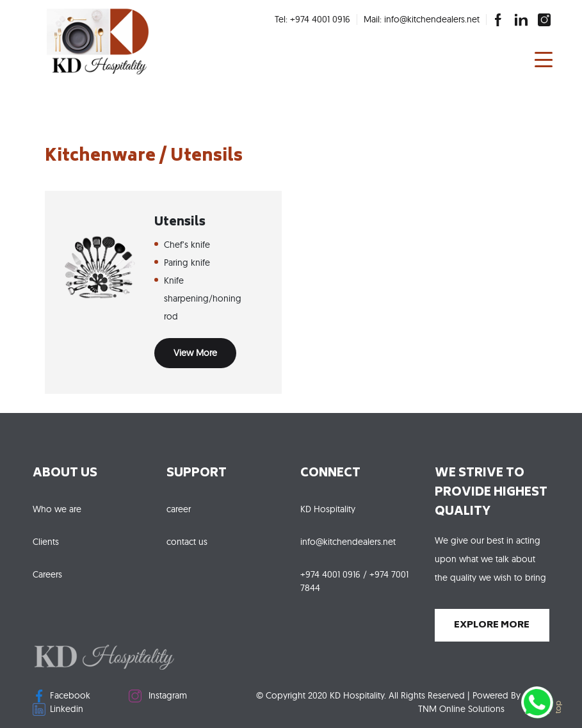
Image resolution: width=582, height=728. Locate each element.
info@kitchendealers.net (348, 542)
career (179, 509)
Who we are (57, 509)
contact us (187, 542)
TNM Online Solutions (461, 709)
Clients (46, 542)
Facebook (61, 696)
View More (195, 353)
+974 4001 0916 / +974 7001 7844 (354, 581)
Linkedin (58, 709)
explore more (492, 625)
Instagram (158, 696)
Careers (47, 574)
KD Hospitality (328, 509)
